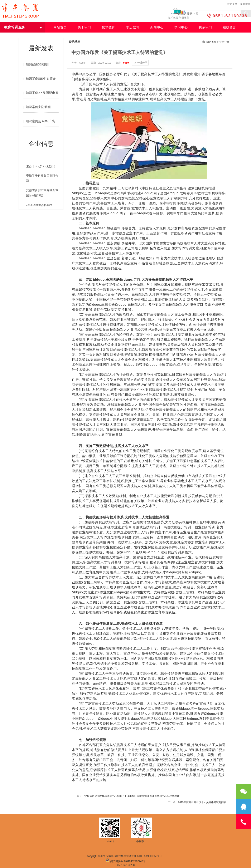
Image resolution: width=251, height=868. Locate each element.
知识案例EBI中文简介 (41, 79)
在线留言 (230, 27)
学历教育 (133, 27)
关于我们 (84, 27)
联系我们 (205, 27)
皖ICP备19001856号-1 (149, 856)
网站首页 (60, 27)
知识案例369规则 (37, 64)
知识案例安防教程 (38, 107)
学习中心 (181, 27)
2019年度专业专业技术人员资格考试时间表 (202, 802)
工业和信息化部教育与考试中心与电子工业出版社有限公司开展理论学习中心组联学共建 (131, 796)
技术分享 (224, 42)
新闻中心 (157, 27)
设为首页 (232, 4)
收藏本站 (245, 4)
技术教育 (108, 27)
